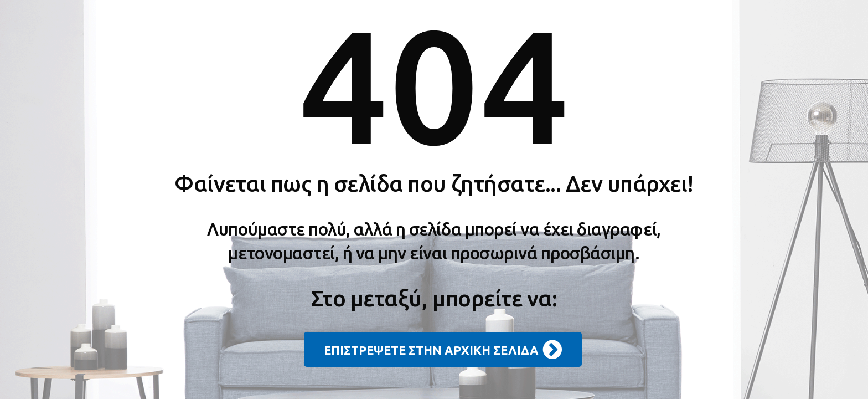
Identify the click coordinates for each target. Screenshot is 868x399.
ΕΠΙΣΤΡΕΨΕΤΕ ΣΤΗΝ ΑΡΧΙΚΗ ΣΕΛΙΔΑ (443, 350)
